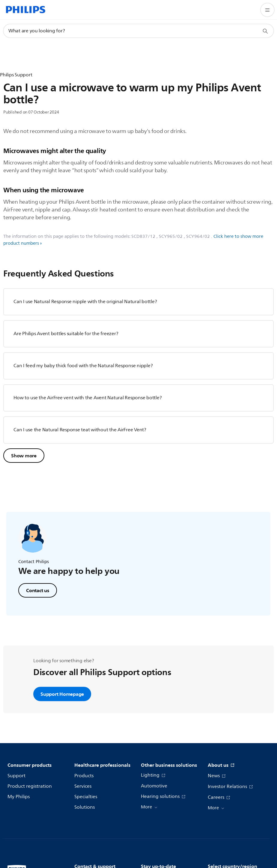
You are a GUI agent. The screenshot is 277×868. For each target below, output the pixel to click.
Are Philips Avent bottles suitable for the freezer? (66, 334)
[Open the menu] (267, 10)
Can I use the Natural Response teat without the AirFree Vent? (80, 430)
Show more (24, 456)
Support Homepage (62, 694)
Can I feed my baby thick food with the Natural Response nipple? (83, 366)
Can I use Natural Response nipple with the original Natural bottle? (85, 302)
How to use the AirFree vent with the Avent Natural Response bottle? (88, 398)
